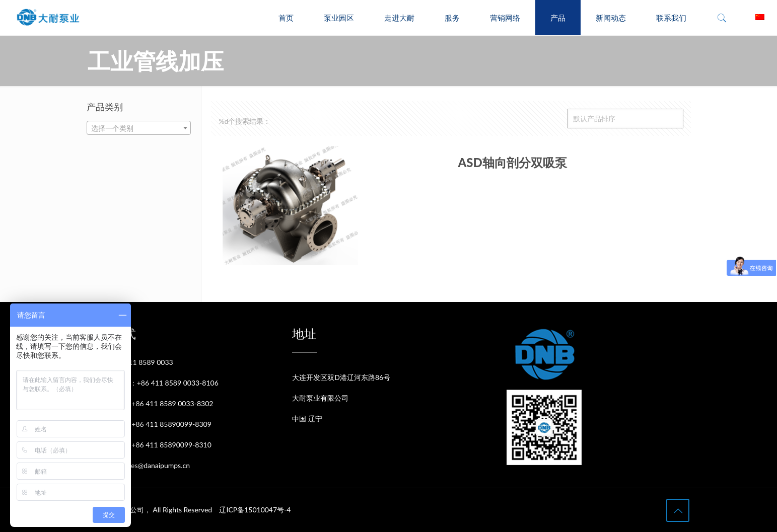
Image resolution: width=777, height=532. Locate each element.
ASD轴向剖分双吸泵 (512, 162)
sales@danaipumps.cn (156, 465)
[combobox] (139, 128)
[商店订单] (625, 119)
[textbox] (139, 128)
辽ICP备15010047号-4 (255, 510)
